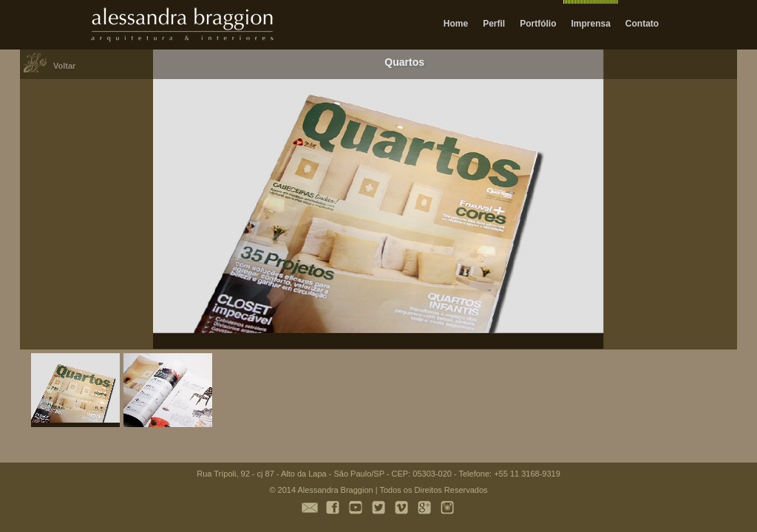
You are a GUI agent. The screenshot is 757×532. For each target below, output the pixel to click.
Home (456, 24)
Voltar (64, 66)
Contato (642, 24)
